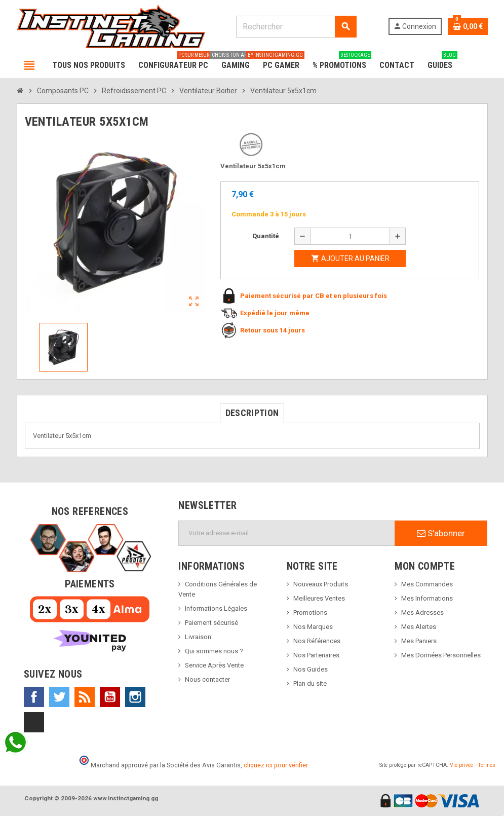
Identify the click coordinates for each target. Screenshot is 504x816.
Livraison (198, 637)
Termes (487, 765)
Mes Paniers (419, 641)
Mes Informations (427, 598)
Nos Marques (313, 627)
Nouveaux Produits (321, 584)
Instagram (135, 697)
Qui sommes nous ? (214, 651)
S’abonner (441, 533)
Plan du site (310, 683)
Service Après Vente (214, 665)
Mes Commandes (427, 584)
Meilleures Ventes (319, 598)
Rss (85, 697)
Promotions (310, 613)
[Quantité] (350, 236)
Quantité (266, 236)
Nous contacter (207, 679)
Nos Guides (311, 669)
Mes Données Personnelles (441, 655)
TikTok (34, 722)
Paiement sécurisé (211, 623)
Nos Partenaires (316, 655)
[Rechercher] (296, 27)
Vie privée (461, 765)
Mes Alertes (419, 627)
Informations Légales (216, 608)
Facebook (34, 697)
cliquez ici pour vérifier (276, 765)
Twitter (59, 697)
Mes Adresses (422, 613)
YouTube (110, 697)
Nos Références (317, 641)
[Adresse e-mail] (287, 533)
